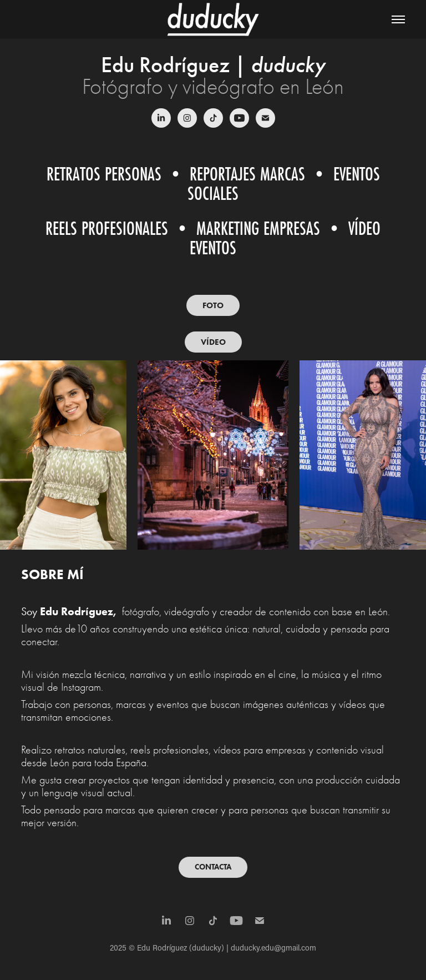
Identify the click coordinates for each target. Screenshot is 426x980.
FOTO (213, 305)
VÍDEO (213, 342)
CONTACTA (213, 867)
